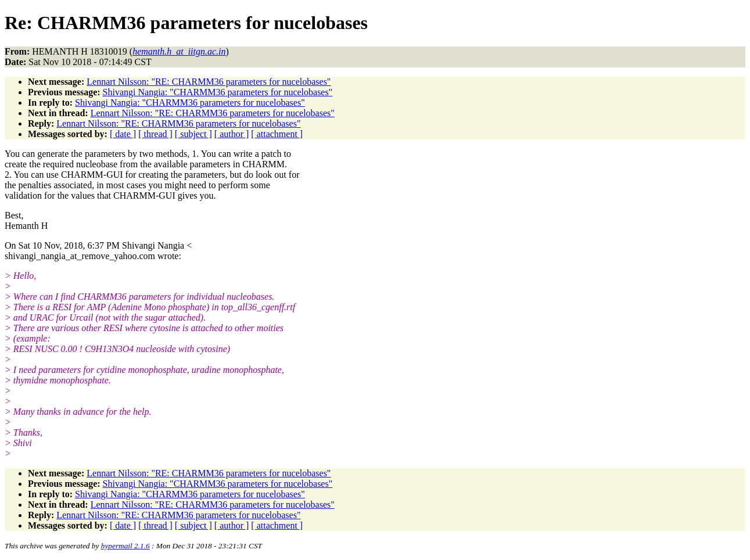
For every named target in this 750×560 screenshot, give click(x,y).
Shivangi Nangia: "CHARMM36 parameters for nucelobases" (218, 92)
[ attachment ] (277, 134)
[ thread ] (155, 134)
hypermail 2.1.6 (125, 546)
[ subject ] (193, 134)
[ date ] (123, 134)
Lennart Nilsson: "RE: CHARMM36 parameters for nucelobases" (209, 82)
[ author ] (232, 134)
